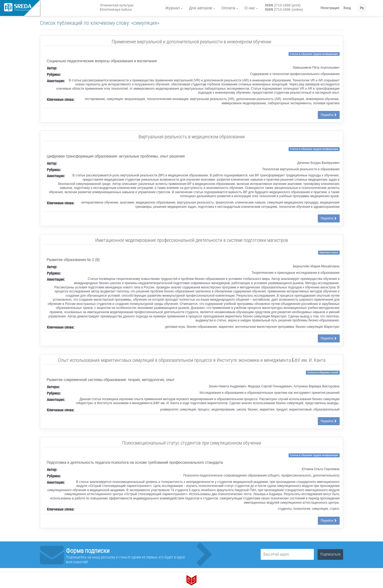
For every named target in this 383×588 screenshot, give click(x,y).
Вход (347, 8)
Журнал (172, 8)
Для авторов (201, 8)
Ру (362, 8)
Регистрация (330, 8)
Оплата (228, 8)
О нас (250, 8)
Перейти (329, 115)
